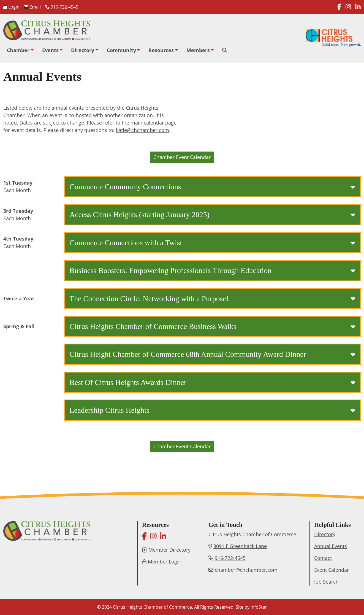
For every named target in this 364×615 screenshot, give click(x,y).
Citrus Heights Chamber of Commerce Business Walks (212, 326)
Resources (161, 50)
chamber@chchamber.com (246, 570)
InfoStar (259, 607)
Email (32, 7)
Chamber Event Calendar (182, 157)
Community (121, 50)
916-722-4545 (62, 7)
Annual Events (331, 546)
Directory (83, 50)
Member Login (165, 562)
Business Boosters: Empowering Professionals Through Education (212, 270)
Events (50, 50)
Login (11, 7)
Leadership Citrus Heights (212, 410)
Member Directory (169, 550)
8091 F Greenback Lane (240, 546)
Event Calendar (332, 570)
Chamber (18, 50)
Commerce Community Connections (212, 187)
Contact (323, 558)
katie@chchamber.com (142, 130)
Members (198, 50)
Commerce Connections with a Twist (212, 243)
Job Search (326, 582)
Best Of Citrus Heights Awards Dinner (212, 382)
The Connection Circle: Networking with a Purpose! (212, 299)
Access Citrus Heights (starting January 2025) (212, 215)
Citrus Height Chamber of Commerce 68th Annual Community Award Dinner (212, 354)
